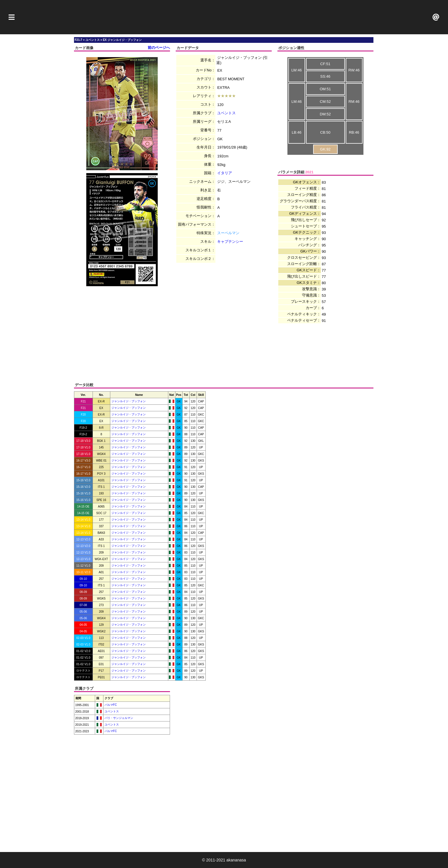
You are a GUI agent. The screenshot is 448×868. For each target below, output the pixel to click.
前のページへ (159, 48)
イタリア (225, 173)
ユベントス (226, 113)
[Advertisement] (224, 17)
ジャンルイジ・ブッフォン (129, 401)
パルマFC (110, 705)
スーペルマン (228, 233)
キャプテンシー (230, 241)
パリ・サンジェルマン (118, 718)
